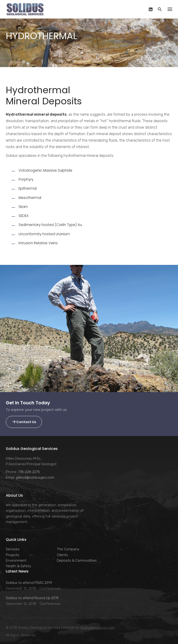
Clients (62, 555)
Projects (13, 555)
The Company (68, 549)
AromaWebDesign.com (98, 628)
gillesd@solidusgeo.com (35, 477)
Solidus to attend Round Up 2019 (32, 598)
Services (13, 549)
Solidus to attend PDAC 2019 (29, 583)
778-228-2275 (29, 472)
